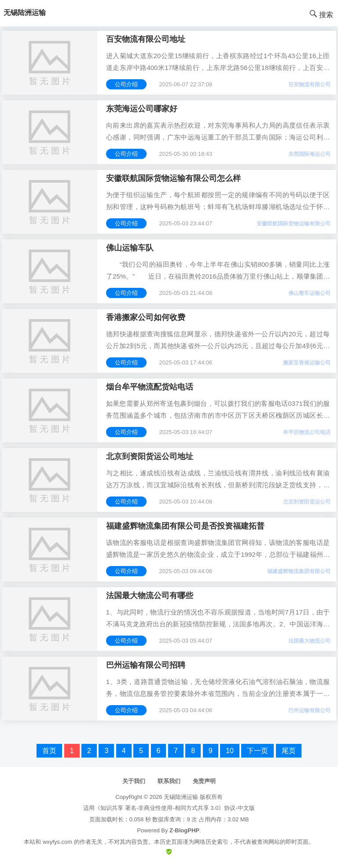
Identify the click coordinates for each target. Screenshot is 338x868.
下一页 (257, 751)
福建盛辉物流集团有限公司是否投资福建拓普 (185, 526)
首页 (49, 751)
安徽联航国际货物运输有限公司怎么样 (173, 178)
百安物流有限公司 (309, 85)
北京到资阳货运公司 (307, 502)
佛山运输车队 (130, 248)
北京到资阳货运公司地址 (150, 456)
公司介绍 (126, 84)
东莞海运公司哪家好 (142, 109)
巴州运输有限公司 (309, 710)
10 (230, 751)
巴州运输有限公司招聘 (146, 665)
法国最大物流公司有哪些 (150, 596)
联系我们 (169, 781)
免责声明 (204, 781)
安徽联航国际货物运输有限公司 (294, 224)
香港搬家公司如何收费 (146, 317)
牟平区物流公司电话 (307, 432)
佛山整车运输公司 (309, 293)
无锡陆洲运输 (181, 797)
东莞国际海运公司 (309, 154)
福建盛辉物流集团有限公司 (299, 571)
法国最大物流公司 (309, 641)
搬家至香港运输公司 (307, 363)
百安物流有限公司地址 (146, 39)
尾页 (289, 751)
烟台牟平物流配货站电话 (150, 387)
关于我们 (134, 781)
